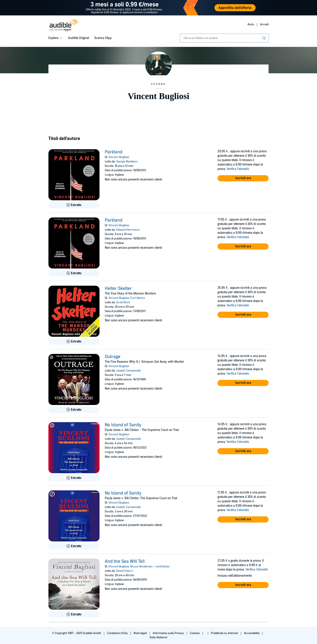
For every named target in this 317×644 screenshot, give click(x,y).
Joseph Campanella (129, 371)
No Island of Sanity (123, 425)
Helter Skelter (118, 289)
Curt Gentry (138, 298)
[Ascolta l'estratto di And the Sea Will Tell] (74, 615)
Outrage (113, 357)
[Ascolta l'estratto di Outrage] (74, 410)
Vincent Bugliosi (119, 157)
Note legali (141, 633)
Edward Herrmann (128, 230)
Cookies (195, 633)
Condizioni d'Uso (118, 633)
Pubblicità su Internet (225, 633)
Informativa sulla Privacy (169, 633)
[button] (243, 178)
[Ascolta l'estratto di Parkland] (74, 205)
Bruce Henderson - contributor (150, 567)
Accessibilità (252, 633)
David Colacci (125, 571)
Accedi (264, 24)
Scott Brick (123, 302)
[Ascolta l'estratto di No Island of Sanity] (74, 478)
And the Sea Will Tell (125, 561)
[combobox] (224, 38)
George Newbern (127, 162)
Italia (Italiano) (158, 637)
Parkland (114, 152)
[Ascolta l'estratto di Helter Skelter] (74, 342)
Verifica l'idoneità (238, 169)
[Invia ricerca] (265, 38)
